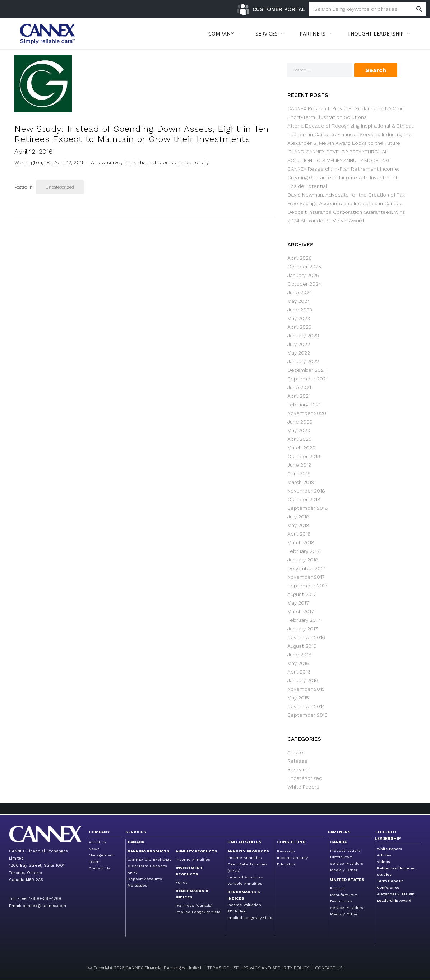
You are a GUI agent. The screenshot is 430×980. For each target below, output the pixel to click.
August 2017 (302, 594)
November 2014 (306, 706)
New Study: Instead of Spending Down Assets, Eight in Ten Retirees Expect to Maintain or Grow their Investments (142, 134)
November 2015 (306, 689)
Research (299, 769)
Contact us (329, 968)
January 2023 (303, 336)
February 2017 (304, 620)
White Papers (303, 787)
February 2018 (304, 551)
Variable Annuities (245, 884)
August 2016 (302, 646)
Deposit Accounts (145, 879)
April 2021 (299, 396)
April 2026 (300, 258)
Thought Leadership (388, 835)
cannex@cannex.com (44, 906)
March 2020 (301, 448)
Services (136, 832)
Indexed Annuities (245, 877)
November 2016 (306, 637)
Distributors (341, 857)
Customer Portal (279, 9)
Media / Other (344, 870)
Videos (383, 862)
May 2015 (298, 698)
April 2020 (300, 439)
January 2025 (303, 275)
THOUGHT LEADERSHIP (376, 34)
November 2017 (306, 577)
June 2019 (299, 465)
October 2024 (304, 284)
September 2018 (308, 508)
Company (99, 832)
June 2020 (300, 422)
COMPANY (221, 34)
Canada (136, 842)
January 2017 (303, 629)
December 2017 (306, 568)
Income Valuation (244, 905)
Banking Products (149, 851)
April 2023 (299, 327)
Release (297, 761)
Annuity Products (196, 851)
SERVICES (267, 34)
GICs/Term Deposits (147, 866)
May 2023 (299, 318)
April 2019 (299, 473)
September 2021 (308, 379)
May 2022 (299, 353)
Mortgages (137, 885)
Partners (339, 832)
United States (244, 842)
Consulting (291, 842)
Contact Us (100, 868)
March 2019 (301, 482)
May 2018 (298, 525)
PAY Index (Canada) (194, 905)
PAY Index (237, 911)
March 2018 (301, 542)
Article (295, 752)
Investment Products (189, 871)
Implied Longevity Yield (198, 912)
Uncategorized (60, 187)
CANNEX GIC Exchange (150, 859)
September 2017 (308, 586)
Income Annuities (193, 859)
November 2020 (307, 413)
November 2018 (306, 491)
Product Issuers (345, 850)
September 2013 (308, 715)
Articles (384, 855)
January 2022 (303, 361)
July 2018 (298, 517)
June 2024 (300, 292)
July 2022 (299, 344)
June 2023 (300, 310)
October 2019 (304, 456)
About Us (98, 842)
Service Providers (347, 863)
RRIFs (133, 872)
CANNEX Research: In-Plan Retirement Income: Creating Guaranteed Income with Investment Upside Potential (343, 177)
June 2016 (299, 655)
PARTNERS (313, 34)
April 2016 (299, 672)
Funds (182, 882)
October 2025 (304, 267)
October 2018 (304, 499)
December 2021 (306, 370)
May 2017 (298, 603)
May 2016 (298, 663)
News (94, 849)
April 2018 (299, 534)
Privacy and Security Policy (276, 968)
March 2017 (301, 611)
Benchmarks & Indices (192, 894)
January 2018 (303, 560)
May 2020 (299, 430)
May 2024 (299, 301)
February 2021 (304, 405)
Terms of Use (223, 968)
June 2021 (299, 387)
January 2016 (303, 680)
